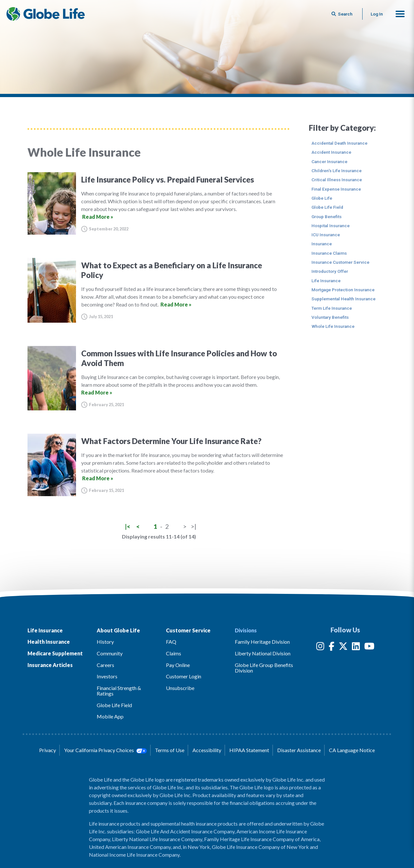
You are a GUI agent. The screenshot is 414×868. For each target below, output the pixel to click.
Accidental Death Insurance (339, 143)
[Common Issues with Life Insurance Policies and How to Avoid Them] (158, 378)
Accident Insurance (331, 152)
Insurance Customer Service (340, 262)
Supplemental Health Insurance (343, 299)
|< (128, 526)
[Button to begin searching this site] (343, 14)
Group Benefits (327, 217)
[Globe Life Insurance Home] (46, 14)
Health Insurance (49, 642)
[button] (400, 14)
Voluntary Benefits (330, 317)
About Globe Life (118, 630)
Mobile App (110, 716)
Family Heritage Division (262, 642)
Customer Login (184, 676)
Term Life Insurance (332, 308)
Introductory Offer (330, 271)
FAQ (171, 642)
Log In (377, 14)
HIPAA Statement (249, 750)
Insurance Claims (329, 253)
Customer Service (188, 630)
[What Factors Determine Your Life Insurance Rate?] (158, 465)
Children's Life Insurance (337, 171)
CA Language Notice (352, 750)
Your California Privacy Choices (105, 750)
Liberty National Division (263, 653)
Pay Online (178, 665)
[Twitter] (343, 647)
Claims (174, 653)
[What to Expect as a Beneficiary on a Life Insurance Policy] (158, 290)
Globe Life (322, 198)
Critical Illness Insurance (337, 180)
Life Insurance (326, 281)
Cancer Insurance (329, 161)
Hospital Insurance (331, 226)
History (105, 642)
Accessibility (207, 750)
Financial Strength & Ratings (119, 691)
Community (110, 653)
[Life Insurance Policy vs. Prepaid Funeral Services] (158, 203)
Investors (107, 676)
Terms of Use (170, 750)
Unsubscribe (180, 688)
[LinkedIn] (356, 647)
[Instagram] (320, 647)
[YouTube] (369, 647)
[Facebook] (332, 647)
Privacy (48, 750)
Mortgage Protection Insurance (343, 290)
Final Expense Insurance (336, 189)
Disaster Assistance (299, 750)
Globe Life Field (327, 207)
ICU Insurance (326, 235)
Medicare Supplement (55, 653)
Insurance (322, 244)
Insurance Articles (50, 665)
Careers (105, 665)
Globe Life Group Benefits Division (264, 668)
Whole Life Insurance (333, 326)
